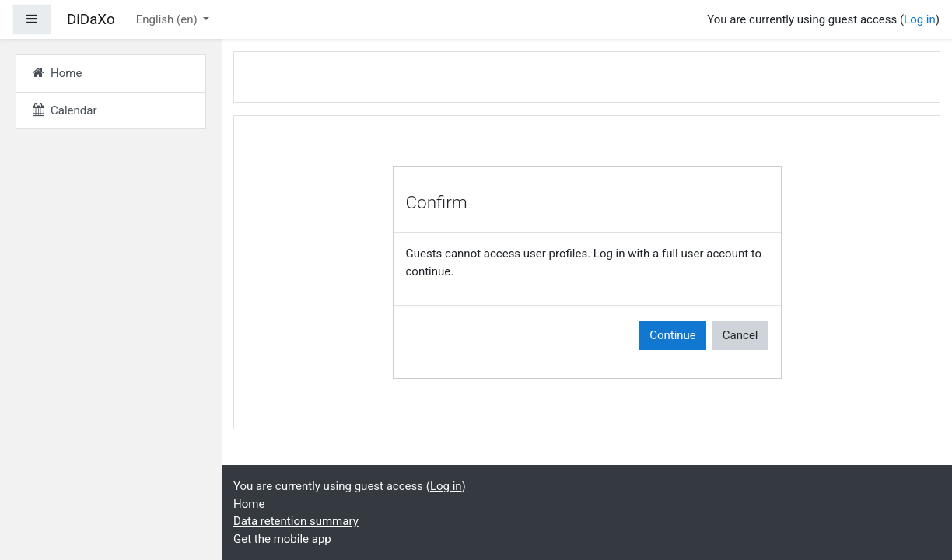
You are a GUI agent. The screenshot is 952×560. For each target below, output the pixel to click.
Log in (920, 19)
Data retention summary (296, 521)
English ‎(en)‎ (168, 19)
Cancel (740, 335)
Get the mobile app (282, 539)
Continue (673, 335)
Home (249, 504)
